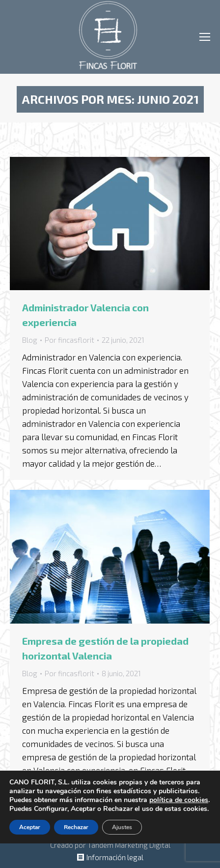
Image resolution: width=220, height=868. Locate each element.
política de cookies (179, 800)
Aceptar (30, 827)
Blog (30, 340)
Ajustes (122, 827)
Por (69, 340)
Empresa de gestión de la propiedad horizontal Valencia (105, 648)
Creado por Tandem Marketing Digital (110, 845)
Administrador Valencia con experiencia (85, 315)
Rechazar (76, 827)
